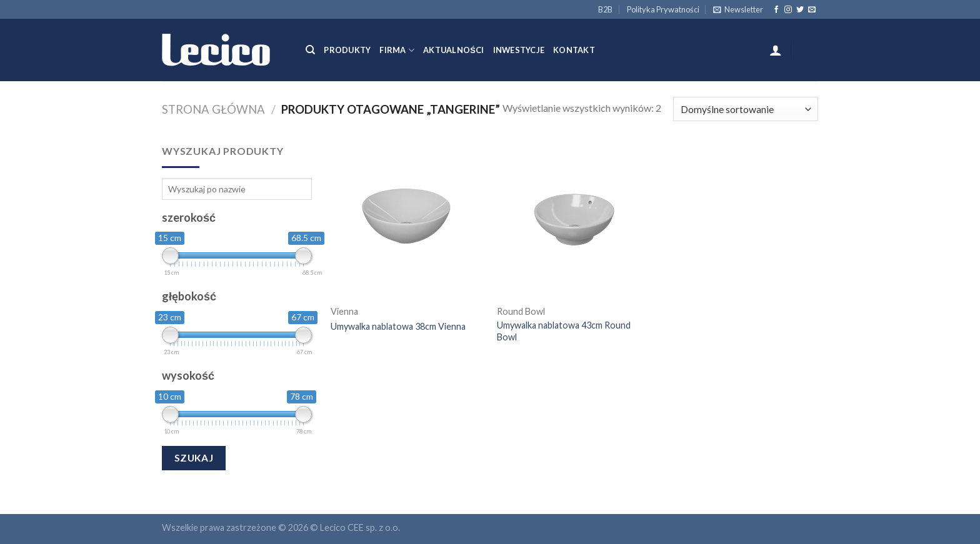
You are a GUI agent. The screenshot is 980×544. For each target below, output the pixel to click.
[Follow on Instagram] (788, 10)
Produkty (347, 50)
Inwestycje (519, 50)
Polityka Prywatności (663, 9)
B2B (605, 9)
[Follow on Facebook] (776, 10)
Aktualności (453, 50)
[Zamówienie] (746, 109)
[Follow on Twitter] (800, 10)
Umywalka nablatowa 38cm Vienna (398, 326)
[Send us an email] (812, 10)
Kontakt (574, 50)
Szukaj (194, 458)
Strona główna (213, 109)
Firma (397, 50)
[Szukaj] (310, 50)
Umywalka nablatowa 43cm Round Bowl (564, 331)
